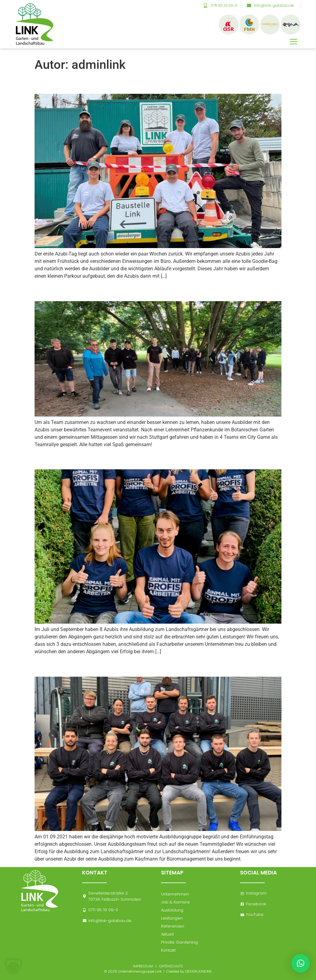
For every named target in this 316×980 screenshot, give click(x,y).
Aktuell (167, 934)
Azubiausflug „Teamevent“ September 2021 (131, 290)
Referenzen (173, 926)
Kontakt (168, 950)
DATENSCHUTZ (171, 966)
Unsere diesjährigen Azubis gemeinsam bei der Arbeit (152, 83)
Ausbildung (172, 910)
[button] (294, 36)
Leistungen (172, 918)
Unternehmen (175, 894)
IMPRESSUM (143, 966)
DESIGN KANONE (198, 971)
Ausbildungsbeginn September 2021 (114, 666)
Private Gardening (179, 942)
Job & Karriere (175, 902)
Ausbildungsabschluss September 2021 (122, 459)
